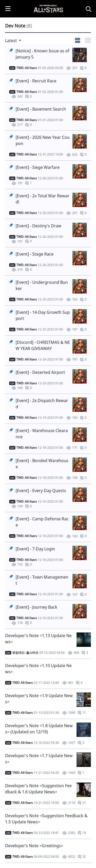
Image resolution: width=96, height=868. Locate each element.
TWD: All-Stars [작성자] (23, 683)
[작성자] (27, 68)
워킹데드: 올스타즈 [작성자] (25, 653)
